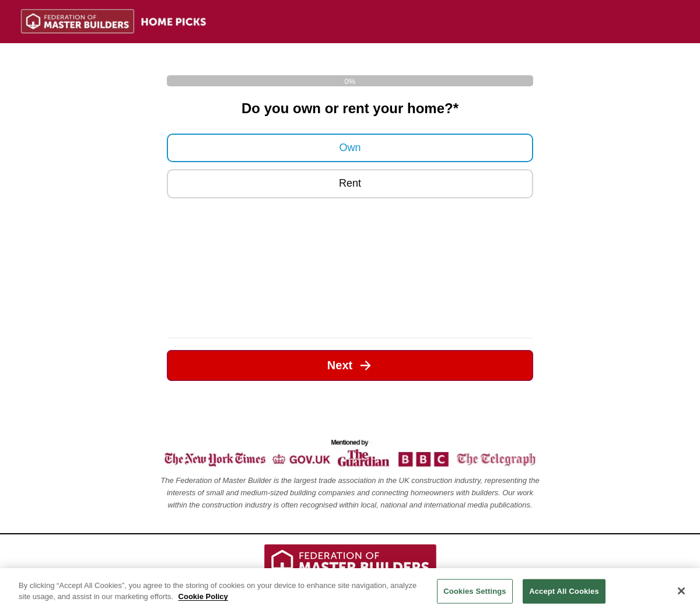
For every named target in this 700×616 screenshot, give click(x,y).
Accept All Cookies (564, 591)
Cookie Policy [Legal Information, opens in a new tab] (203, 596)
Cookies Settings (475, 591)
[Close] (681, 591)
